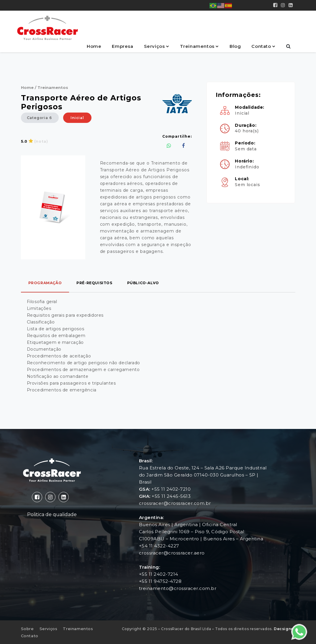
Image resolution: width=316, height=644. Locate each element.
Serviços (155, 46)
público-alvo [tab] (143, 283)
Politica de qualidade (52, 514)
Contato (262, 46)
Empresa (122, 46)
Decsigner (284, 629)
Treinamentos (198, 46)
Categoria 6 (40, 118)
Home (94, 46)
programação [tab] (45, 283)
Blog (235, 46)
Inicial (77, 118)
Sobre (27, 629)
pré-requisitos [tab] (94, 283)
